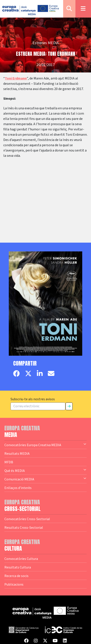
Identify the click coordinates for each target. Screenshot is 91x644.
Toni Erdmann (16, 78)
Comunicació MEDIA (45, 479)
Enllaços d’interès (18, 488)
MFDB (9, 462)
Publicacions (14, 584)
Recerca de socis (16, 576)
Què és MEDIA (45, 470)
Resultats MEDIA (17, 453)
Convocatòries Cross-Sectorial (27, 519)
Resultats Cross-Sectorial (24, 527)
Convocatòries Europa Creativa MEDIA (45, 445)
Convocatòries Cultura (21, 559)
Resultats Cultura (18, 567)
